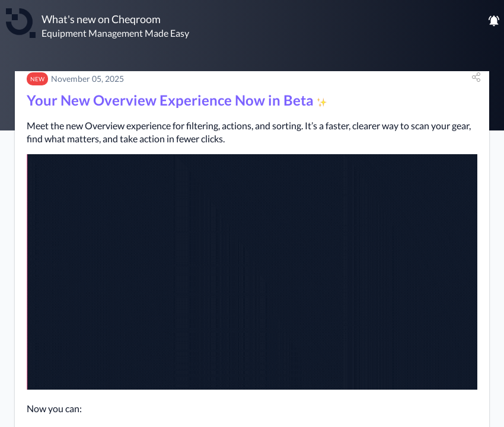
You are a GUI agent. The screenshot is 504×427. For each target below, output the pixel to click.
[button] (476, 77)
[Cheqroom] (21, 23)
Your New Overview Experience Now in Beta (177, 100)
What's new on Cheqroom (101, 19)
